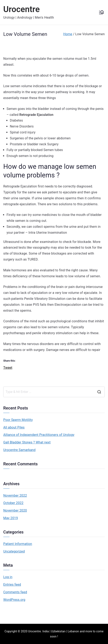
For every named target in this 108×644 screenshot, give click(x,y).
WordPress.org (14, 600)
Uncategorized (14, 551)
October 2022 (13, 503)
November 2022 (15, 496)
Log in (8, 577)
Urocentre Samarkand (19, 450)
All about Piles (14, 427)
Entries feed (12, 585)
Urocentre (22, 9)
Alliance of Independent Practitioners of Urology (39, 435)
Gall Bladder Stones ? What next (27, 442)
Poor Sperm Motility (18, 420)
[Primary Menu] (101, 12)
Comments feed (15, 592)
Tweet (8, 367)
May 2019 (11, 518)
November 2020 (15, 510)
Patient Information (18, 544)
